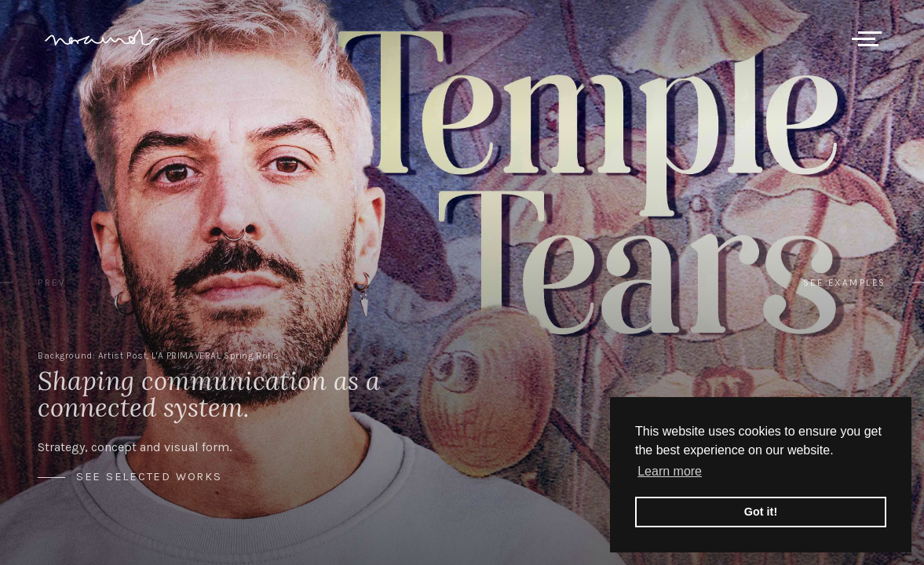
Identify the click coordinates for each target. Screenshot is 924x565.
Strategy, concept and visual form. (135, 447)
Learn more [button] (670, 471)
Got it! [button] (761, 512)
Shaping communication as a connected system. (209, 394)
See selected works (149, 478)
